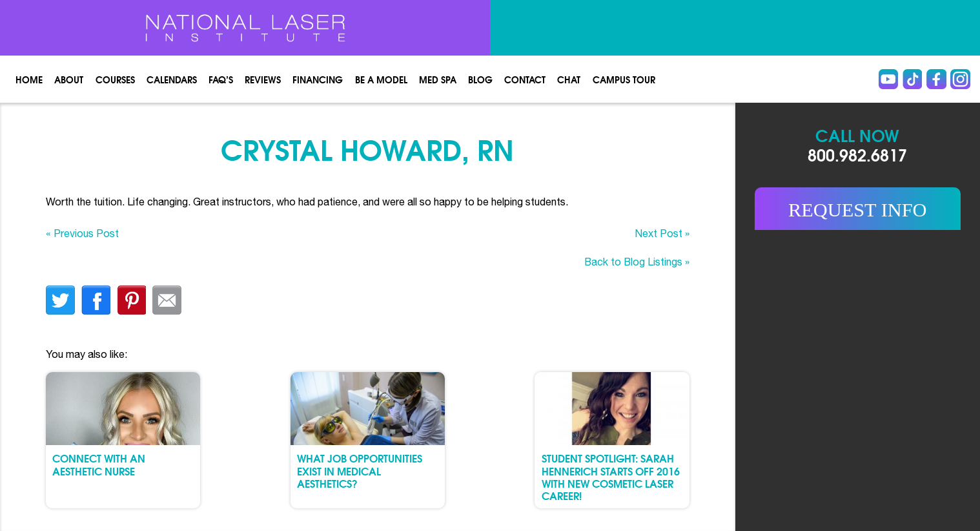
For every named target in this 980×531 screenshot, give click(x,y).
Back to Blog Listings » (637, 262)
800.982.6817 (857, 154)
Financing (318, 79)
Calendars (172, 79)
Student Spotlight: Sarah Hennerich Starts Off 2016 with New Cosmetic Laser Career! (611, 476)
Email (167, 300)
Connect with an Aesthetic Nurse (99, 464)
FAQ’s (221, 79)
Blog (480, 79)
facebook (96, 300)
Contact (525, 79)
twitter (60, 300)
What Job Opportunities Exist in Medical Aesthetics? (360, 470)
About (69, 79)
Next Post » (662, 233)
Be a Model (381, 79)
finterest (131, 300)
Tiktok (912, 79)
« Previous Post (82, 233)
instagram (960, 79)
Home (29, 79)
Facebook (936, 79)
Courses (115, 79)
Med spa (438, 79)
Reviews (263, 79)
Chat (569, 79)
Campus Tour (624, 79)
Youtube (888, 79)
